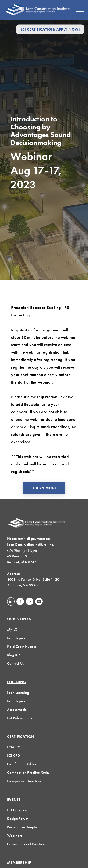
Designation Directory (24, 781)
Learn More (44, 488)
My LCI (13, 629)
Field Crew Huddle (22, 646)
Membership (19, 863)
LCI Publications (19, 718)
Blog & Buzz (17, 655)
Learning (17, 682)
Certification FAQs (22, 764)
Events (14, 800)
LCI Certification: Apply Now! (50, 29)
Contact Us (15, 663)
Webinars (15, 836)
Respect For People (22, 827)
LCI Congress (17, 810)
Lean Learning (18, 693)
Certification (21, 737)
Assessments (17, 709)
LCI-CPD (13, 756)
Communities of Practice (26, 844)
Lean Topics (16, 638)
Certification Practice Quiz (28, 772)
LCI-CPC (13, 747)
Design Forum (18, 819)
